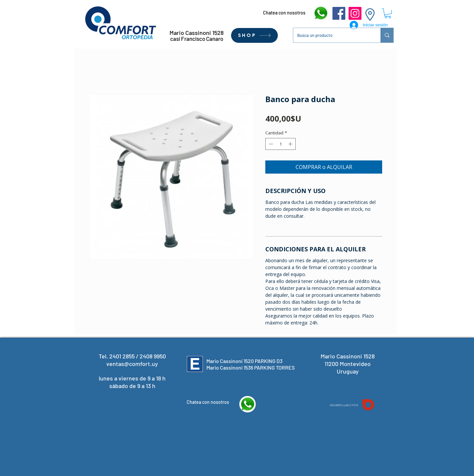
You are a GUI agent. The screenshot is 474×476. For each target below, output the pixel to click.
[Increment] (291, 144)
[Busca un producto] (332, 35)
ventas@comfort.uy (132, 364)
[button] (388, 13)
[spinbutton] (281, 144)
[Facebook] (339, 13)
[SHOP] (254, 35)
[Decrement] (270, 144)
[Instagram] (355, 13)
